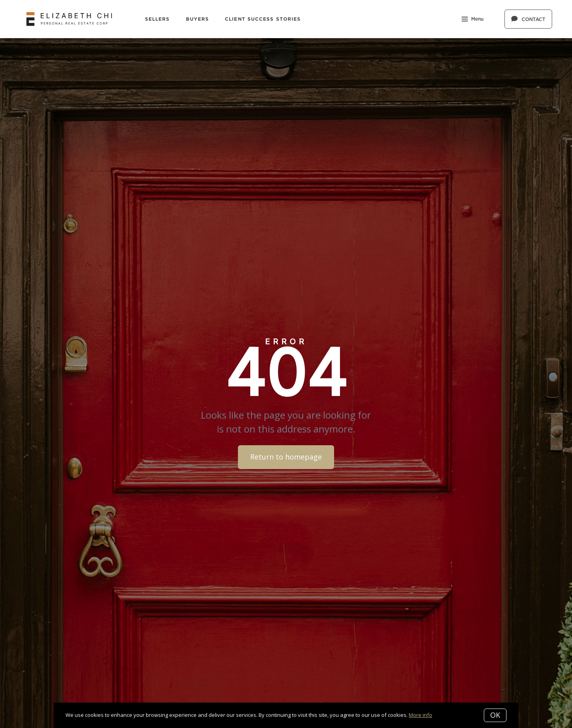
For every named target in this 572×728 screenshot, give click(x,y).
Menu (472, 20)
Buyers (198, 19)
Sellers (157, 19)
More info (420, 715)
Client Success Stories (263, 19)
